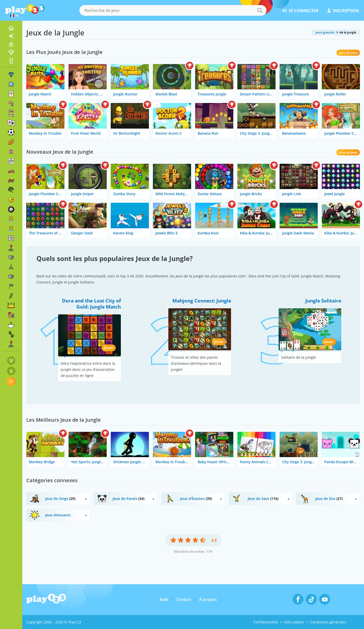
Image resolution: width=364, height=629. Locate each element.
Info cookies (294, 622)
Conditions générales (328, 622)
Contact (184, 599)
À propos (208, 599)
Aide (164, 599)
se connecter (300, 11)
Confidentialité (266, 622)
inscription (343, 11)
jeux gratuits (325, 32)
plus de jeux (348, 53)
